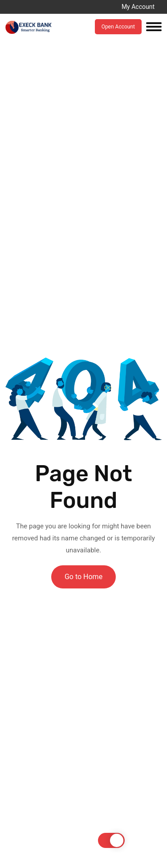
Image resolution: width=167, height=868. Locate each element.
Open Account (118, 27)
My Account (138, 7)
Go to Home (83, 577)
